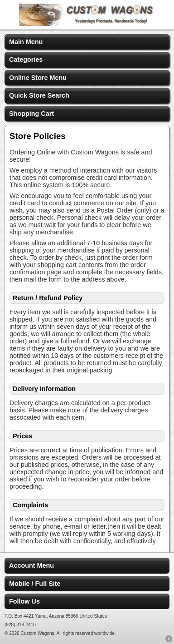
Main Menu (26, 42)
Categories (26, 59)
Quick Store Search (39, 95)
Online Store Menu (38, 78)
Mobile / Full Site (35, 584)
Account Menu (31, 565)
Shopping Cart (31, 114)
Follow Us (24, 601)
